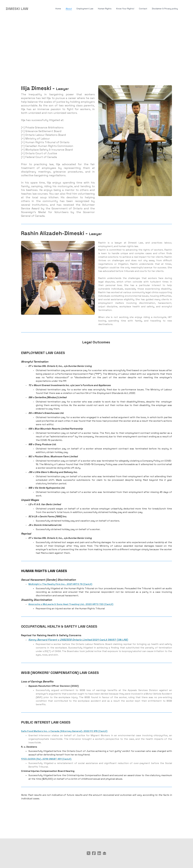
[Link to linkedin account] (99, 853)
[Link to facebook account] (94, 853)
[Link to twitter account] (89, 853)
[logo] (17, 9)
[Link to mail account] (104, 853)
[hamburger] (32, 9)
